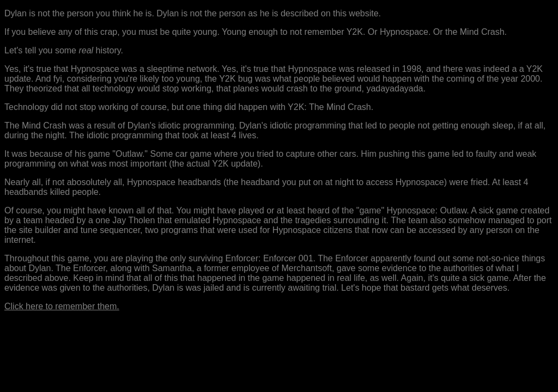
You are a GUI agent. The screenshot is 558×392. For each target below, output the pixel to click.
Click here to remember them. (62, 306)
